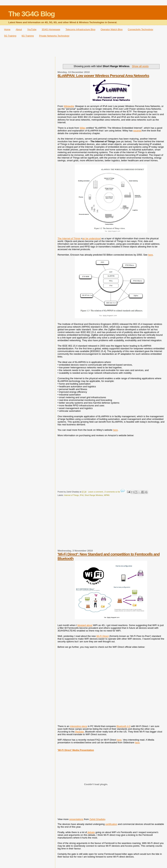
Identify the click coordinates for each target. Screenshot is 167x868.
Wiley (83, 128)
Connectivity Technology (141, 29)
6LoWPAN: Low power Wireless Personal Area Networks (103, 76)
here (151, 255)
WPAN (107, 495)
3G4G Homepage (51, 29)
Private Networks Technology (54, 36)
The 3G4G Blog (32, 14)
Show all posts (140, 66)
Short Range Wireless (94, 495)
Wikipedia (69, 106)
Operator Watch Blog (111, 29)
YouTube (32, 29)
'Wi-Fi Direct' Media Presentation (76, 750)
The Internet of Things (69, 238)
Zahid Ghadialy (97, 819)
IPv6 (82, 495)
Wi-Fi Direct (103, 636)
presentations (76, 819)
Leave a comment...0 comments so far (104, 492)
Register (79, 732)
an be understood (92, 238)
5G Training (10, 36)
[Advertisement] (83, 48)
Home (7, 29)
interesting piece (79, 726)
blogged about (85, 625)
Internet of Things (71, 495)
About (19, 29)
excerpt (137, 131)
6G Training (28, 36)
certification (111, 824)
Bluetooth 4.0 (123, 726)
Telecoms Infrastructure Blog (80, 29)
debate (91, 832)
